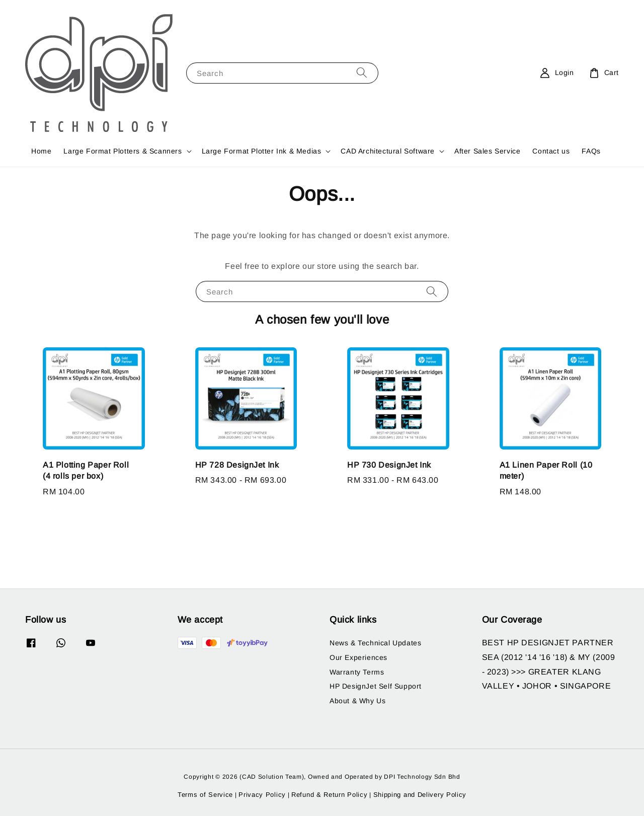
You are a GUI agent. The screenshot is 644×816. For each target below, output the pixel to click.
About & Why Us (357, 701)
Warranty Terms (357, 672)
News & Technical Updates (375, 643)
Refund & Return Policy (329, 795)
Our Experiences (358, 657)
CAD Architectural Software (388, 151)
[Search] (362, 73)
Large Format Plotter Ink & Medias (262, 151)
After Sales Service (487, 151)
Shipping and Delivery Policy (420, 795)
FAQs (591, 151)
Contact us (551, 151)
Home (41, 151)
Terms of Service (205, 795)
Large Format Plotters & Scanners (123, 151)
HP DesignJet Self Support (376, 686)
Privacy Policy (262, 795)
